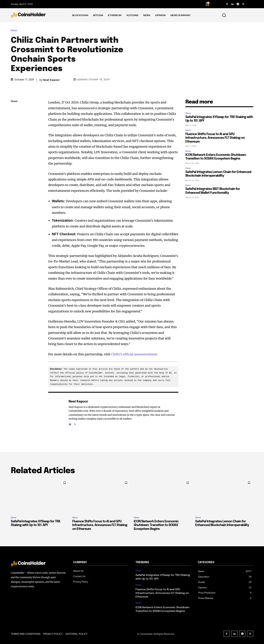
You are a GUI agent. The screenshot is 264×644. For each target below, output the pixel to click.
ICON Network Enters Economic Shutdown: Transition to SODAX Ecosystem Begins (156, 525)
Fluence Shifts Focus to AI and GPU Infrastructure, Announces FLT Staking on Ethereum (215, 138)
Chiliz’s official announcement (134, 354)
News (15, 30)
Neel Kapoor (51, 80)
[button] (224, 15)
